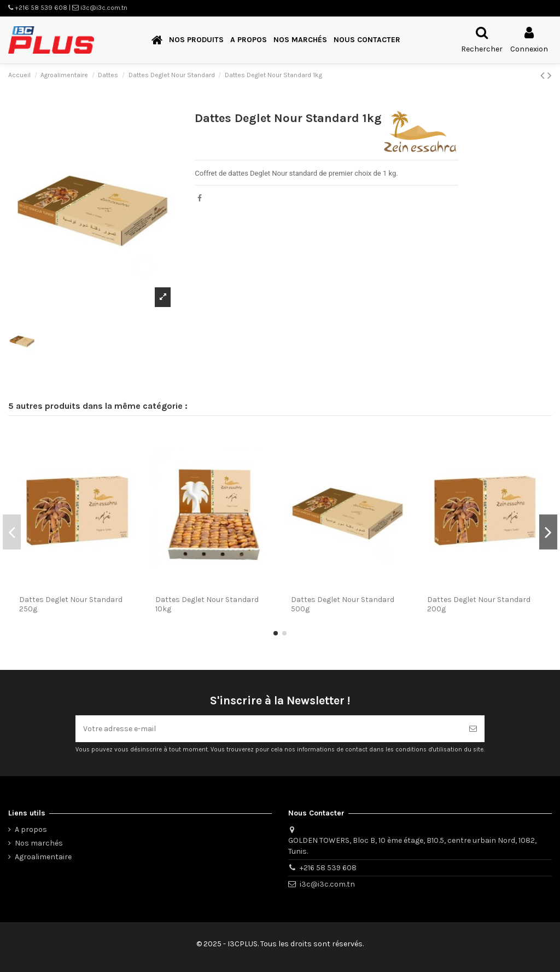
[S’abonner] (473, 729)
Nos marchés (39, 843)
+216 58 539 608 (328, 868)
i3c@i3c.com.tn (327, 884)
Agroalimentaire (43, 857)
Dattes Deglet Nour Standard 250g (71, 604)
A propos (31, 829)
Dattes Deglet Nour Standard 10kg (207, 604)
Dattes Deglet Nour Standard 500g (343, 604)
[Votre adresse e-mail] (269, 729)
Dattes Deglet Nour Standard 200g (479, 604)
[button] (196, 40)
